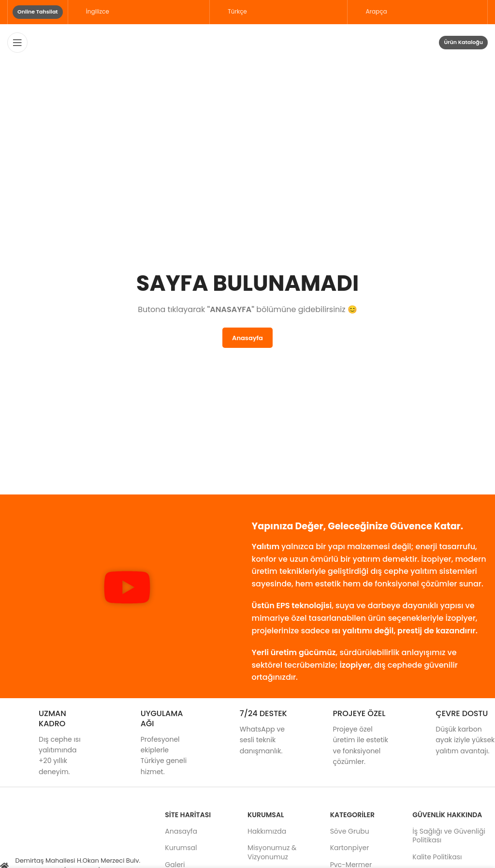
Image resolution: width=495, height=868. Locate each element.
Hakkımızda (267, 831)
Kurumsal (181, 848)
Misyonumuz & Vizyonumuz (272, 852)
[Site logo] (248, 42)
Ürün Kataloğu (463, 42)
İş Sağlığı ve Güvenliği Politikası (449, 836)
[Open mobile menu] (17, 43)
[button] (127, 589)
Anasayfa (181, 831)
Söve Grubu (350, 831)
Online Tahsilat (38, 12)
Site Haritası (188, 815)
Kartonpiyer (350, 848)
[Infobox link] (47, 743)
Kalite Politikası (437, 857)
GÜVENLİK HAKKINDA (447, 815)
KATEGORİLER (352, 815)
